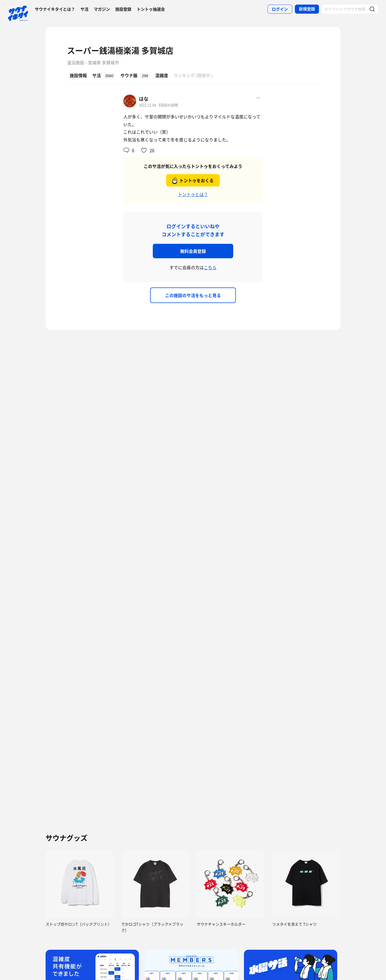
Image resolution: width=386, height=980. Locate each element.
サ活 (84, 9)
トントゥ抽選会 (151, 9)
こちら (210, 267)
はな (144, 99)
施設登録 (123, 9)
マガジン (102, 9)
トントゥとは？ (193, 194)
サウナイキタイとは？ (55, 9)
